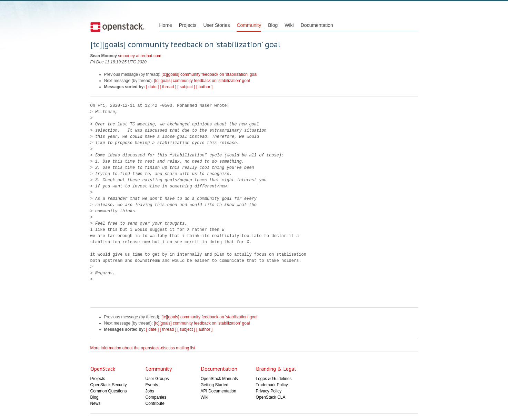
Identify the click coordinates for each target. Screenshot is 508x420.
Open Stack (117, 27)
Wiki (289, 25)
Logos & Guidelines (274, 379)
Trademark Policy (272, 385)
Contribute (155, 403)
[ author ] (204, 87)
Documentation (317, 25)
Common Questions (109, 391)
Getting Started (215, 385)
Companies (156, 397)
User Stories (216, 25)
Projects (188, 25)
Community (249, 25)
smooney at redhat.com (140, 56)
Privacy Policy (269, 391)
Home (166, 25)
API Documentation (218, 391)
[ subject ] (186, 87)
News (96, 403)
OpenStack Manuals (219, 379)
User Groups (157, 379)
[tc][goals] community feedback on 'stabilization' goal (209, 74)
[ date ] (153, 87)
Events (152, 385)
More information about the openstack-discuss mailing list (143, 348)
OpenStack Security (109, 385)
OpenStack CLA (271, 397)
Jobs (150, 391)
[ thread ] (168, 87)
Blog (273, 25)
